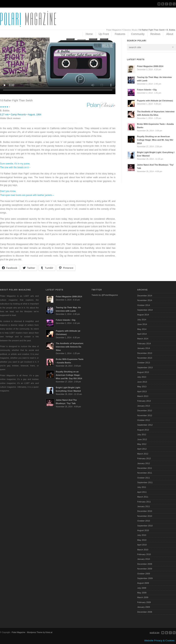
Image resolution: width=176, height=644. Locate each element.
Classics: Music (130, 30)
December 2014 (145, 296)
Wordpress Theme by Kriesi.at (40, 632)
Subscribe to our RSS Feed (170, 4)
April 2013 (142, 391)
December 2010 (145, 511)
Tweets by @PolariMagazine (105, 295)
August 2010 (143, 530)
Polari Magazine (114, 30)
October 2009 (144, 574)
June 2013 (142, 382)
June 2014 (142, 324)
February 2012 (144, 458)
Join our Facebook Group (167, 4)
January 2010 (144, 559)
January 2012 (144, 463)
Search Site (174, 4)
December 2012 (145, 411)
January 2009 (144, 607)
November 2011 (145, 473)
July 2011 (142, 487)
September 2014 (145, 310)
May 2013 (142, 387)
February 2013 (144, 401)
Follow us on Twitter (163, 4)
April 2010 (142, 545)
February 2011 (144, 502)
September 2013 (145, 367)
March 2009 (143, 597)
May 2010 (142, 540)
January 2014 (144, 348)
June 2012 (142, 439)
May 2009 (142, 593)
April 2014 (142, 334)
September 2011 (145, 482)
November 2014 (145, 300)
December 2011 (145, 468)
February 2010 (144, 554)
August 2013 (143, 372)
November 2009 (145, 569)
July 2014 (142, 320)
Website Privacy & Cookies (159, 641)
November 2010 (145, 516)
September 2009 (145, 578)
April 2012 (142, 449)
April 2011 (142, 492)
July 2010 (142, 535)
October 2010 (144, 521)
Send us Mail (159, 4)
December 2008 (145, 612)
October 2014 (144, 305)
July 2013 (142, 377)
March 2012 (143, 454)
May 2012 (142, 444)
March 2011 (143, 497)
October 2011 (144, 478)
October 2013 (144, 363)
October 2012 (144, 420)
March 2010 (143, 550)
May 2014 (142, 329)
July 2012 (142, 434)
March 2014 (143, 339)
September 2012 (145, 425)
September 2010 (145, 526)
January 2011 (144, 506)
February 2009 (144, 602)
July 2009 (142, 588)
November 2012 (145, 415)
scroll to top (155, 633)
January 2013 (144, 406)
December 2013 (145, 353)
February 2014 (144, 344)
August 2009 (143, 583)
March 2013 (143, 396)
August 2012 (143, 430)
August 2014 (143, 315)
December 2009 (145, 564)
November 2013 (145, 358)
